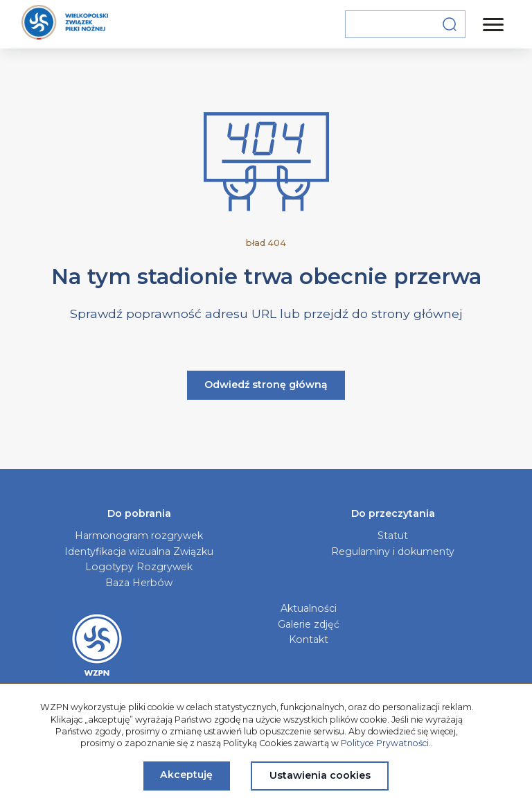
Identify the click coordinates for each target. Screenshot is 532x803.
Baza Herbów (139, 583)
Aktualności (309, 608)
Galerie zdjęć (309, 624)
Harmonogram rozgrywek (139, 536)
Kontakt (309, 639)
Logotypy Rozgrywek (139, 567)
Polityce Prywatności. (386, 743)
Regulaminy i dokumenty (393, 551)
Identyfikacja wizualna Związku (139, 551)
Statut (393, 536)
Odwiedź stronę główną (266, 385)
